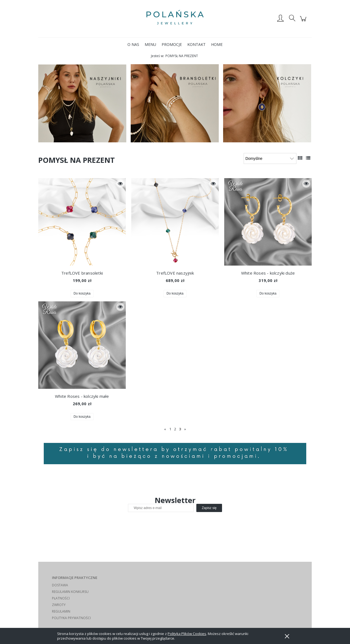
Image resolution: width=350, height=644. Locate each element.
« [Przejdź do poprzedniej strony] (165, 429)
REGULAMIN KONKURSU (70, 592)
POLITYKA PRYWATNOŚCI (71, 618)
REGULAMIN (61, 611)
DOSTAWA (60, 585)
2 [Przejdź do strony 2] (175, 429)
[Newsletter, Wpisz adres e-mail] (161, 508)
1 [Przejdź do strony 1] (170, 429)
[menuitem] (133, 44)
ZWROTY (59, 605)
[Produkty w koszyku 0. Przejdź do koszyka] (304, 21)
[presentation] (166, 524)
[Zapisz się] (209, 508)
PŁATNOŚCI (61, 598)
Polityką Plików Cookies (187, 634)
